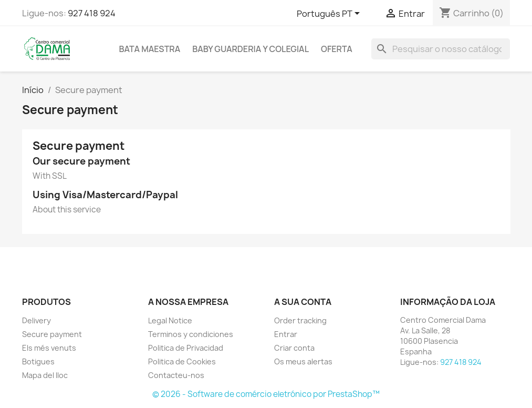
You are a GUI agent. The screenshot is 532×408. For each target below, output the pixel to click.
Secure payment (52, 334)
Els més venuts (49, 348)
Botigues (38, 361)
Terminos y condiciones (191, 334)
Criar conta (294, 348)
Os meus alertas (303, 361)
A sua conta (303, 302)
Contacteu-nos (176, 375)
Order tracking (300, 320)
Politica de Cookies (182, 361)
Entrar (286, 334)
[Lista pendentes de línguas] (330, 14)
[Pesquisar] (441, 49)
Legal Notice (170, 320)
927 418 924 (92, 13)
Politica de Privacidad (186, 348)
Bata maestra (150, 49)
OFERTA (337, 49)
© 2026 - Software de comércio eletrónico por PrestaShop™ (266, 394)
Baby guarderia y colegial (251, 49)
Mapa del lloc (45, 375)
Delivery (36, 320)
